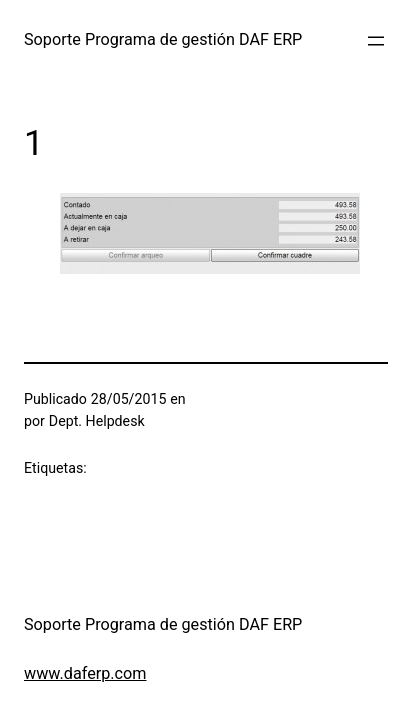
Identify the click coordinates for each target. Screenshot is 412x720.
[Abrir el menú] (376, 41)
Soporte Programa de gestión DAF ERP (163, 39)
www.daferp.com (85, 673)
